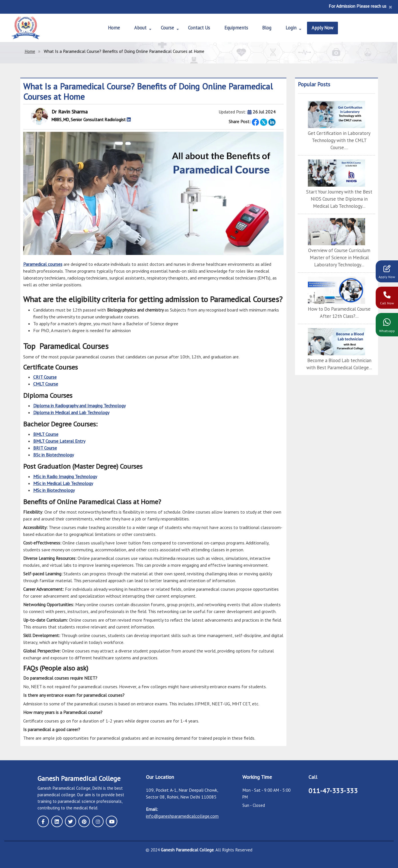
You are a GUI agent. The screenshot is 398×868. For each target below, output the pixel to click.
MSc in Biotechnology (54, 490)
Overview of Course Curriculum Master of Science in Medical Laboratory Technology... (339, 248)
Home (110, 28)
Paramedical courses (43, 264)
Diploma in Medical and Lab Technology (71, 412)
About (137, 28)
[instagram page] (93, 821)
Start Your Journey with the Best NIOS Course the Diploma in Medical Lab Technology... (339, 191)
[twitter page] (68, 821)
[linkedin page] (55, 821)
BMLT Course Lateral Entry (59, 441)
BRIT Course (45, 448)
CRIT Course (45, 377)
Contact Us (197, 28)
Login (293, 28)
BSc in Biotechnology (54, 454)
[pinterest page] (80, 821)
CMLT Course (46, 384)
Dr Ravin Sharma (70, 112)
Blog (268, 28)
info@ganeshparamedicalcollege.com (182, 816)
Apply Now (327, 28)
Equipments (236, 28)
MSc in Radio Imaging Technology (65, 476)
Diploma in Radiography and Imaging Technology (79, 406)
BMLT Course (46, 434)
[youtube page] (106, 821)
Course (164, 28)
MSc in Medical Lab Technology (63, 483)
